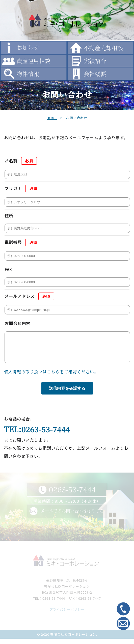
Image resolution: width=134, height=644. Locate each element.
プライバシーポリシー (67, 615)
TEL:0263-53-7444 (37, 435)
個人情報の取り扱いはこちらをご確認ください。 (51, 377)
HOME (52, 118)
